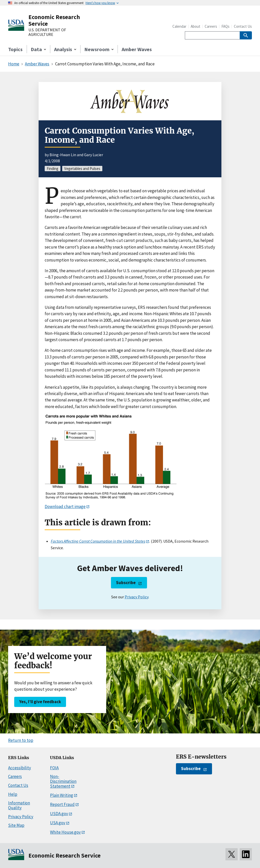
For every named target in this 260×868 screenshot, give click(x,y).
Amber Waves (137, 49)
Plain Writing (62, 795)
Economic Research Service (54, 20)
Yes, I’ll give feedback (40, 702)
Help (13, 794)
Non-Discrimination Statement (63, 781)
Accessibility (20, 768)
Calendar (179, 26)
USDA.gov (59, 814)
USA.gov (58, 823)
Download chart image (65, 507)
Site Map (16, 825)
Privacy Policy (136, 597)
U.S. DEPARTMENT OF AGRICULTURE (47, 32)
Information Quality (19, 805)
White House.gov (65, 832)
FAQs (225, 26)
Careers (211, 26)
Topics (15, 49)
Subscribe (126, 583)
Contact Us (243, 26)
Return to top (21, 740)
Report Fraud (62, 804)
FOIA (54, 768)
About (196, 26)
